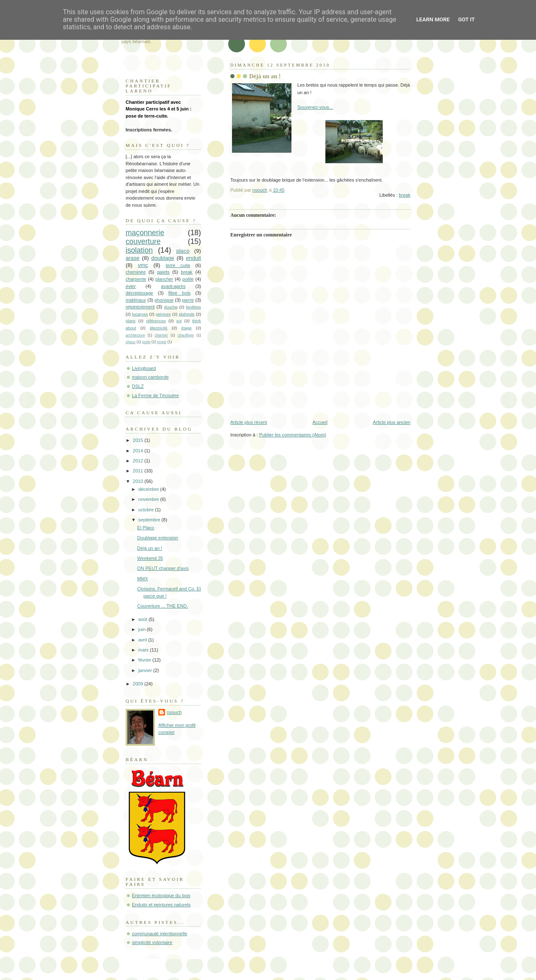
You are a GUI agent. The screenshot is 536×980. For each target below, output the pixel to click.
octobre (147, 510)
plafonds (187, 314)
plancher (164, 279)
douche (171, 307)
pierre (188, 300)
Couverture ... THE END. (163, 606)
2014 (139, 451)
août (143, 619)
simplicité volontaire (152, 942)
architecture (135, 335)
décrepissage (139, 293)
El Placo (146, 528)
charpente (136, 279)
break (405, 195)
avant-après (173, 286)
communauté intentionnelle (160, 934)
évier (131, 286)
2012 (139, 461)
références (156, 321)
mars (144, 650)
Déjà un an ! (150, 548)
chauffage (186, 335)
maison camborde (150, 377)
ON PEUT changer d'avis (163, 568)
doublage (163, 258)
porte (146, 342)
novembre (149, 499)
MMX (143, 579)
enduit (193, 258)
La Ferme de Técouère (155, 395)
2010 (139, 481)
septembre (150, 520)
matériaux (136, 300)
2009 (139, 684)
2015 (139, 440)
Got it (466, 19)
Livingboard (144, 368)
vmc (143, 265)
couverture (143, 241)
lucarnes (140, 314)
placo (183, 251)
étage (187, 328)
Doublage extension (158, 538)
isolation (139, 250)
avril (143, 640)
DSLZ (138, 386)
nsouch (174, 712)
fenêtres (193, 307)
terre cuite (178, 265)
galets (163, 272)
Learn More (433, 19)
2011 (139, 471)
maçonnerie (145, 233)
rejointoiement (140, 307)
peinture (163, 314)
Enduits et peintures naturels (161, 905)
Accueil (320, 422)
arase (133, 258)
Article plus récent (249, 422)
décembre (149, 489)
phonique (164, 300)
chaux (131, 342)
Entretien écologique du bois (161, 895)
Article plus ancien (392, 422)
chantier (161, 335)
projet (162, 342)
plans (131, 321)
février (145, 660)
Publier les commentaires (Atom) (293, 435)
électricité (159, 328)
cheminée (136, 272)
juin (142, 629)
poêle (188, 279)
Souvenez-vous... (315, 107)
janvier (146, 670)
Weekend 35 (150, 558)
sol (179, 321)
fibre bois (179, 293)
